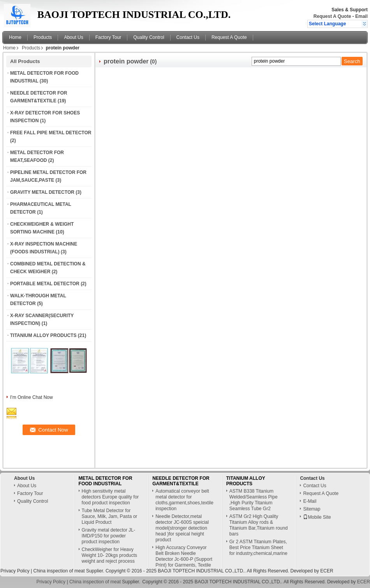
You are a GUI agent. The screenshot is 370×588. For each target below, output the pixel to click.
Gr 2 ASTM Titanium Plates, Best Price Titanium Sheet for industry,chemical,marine (258, 548)
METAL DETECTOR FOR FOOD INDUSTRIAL (106, 481)
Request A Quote (332, 16)
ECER (327, 571)
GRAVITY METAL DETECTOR (42, 192)
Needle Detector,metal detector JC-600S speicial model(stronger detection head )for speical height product (182, 528)
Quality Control (149, 37)
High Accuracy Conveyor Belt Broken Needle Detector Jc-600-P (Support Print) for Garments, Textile (184, 556)
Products (43, 37)
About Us (73, 37)
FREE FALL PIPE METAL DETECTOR (51, 133)
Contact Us (188, 37)
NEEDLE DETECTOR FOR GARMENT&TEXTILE (181, 481)
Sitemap (312, 509)
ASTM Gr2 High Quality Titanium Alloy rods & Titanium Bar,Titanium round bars (259, 525)
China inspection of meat (59, 571)
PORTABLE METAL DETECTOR (45, 284)
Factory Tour (108, 37)
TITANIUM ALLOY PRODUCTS (43, 335)
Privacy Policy (15, 571)
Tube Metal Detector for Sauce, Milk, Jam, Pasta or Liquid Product (110, 516)
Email (361, 16)
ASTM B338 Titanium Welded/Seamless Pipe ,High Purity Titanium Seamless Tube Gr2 (254, 500)
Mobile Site (317, 517)
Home (15, 37)
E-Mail (310, 501)
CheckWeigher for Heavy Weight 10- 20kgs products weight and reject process (110, 555)
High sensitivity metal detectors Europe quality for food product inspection (110, 497)
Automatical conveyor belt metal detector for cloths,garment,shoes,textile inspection (184, 500)
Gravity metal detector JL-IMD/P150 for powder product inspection (108, 536)
